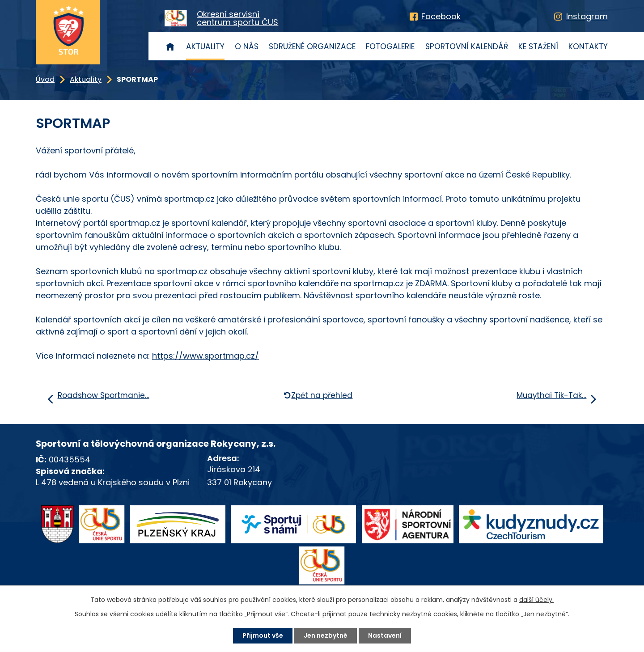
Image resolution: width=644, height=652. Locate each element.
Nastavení (385, 635)
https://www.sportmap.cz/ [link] (205, 356)
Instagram (587, 16)
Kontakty (588, 47)
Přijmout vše (263, 635)
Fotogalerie (390, 47)
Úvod (170, 46)
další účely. (536, 600)
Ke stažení (538, 47)
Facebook (441, 16)
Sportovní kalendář (467, 47)
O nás (247, 47)
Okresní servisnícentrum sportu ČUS (237, 18)
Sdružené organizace (312, 47)
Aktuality (205, 47)
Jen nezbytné (326, 635)
